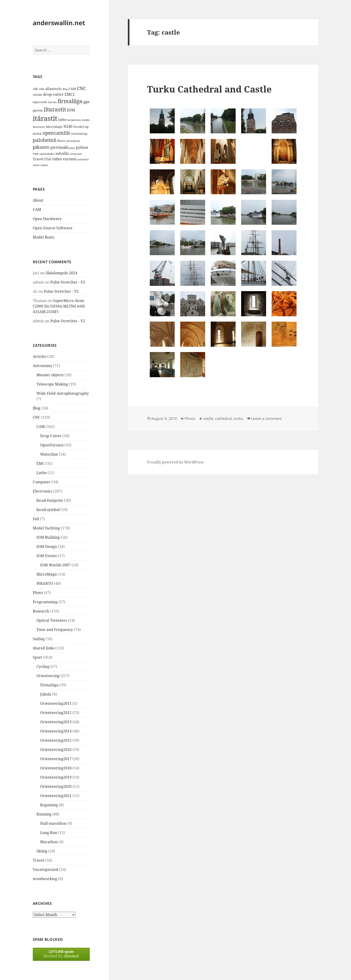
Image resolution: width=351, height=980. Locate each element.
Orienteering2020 (56, 786)
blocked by (61, 954)
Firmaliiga (49, 685)
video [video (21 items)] (57, 159)
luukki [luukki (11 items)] (86, 120)
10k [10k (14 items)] (35, 89)
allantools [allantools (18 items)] (53, 89)
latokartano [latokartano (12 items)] (74, 120)
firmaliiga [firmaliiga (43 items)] (70, 101)
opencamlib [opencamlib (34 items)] (56, 133)
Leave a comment (266, 418)
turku (238, 418)
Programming (45, 602)
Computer (42, 482)
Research (41, 611)
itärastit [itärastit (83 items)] (45, 118)
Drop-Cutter (51, 436)
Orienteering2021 (56, 796)
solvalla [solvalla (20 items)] (62, 153)
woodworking (45, 879)
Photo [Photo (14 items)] (61, 141)
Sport (38, 657)
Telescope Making (52, 384)
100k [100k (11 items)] (42, 89)
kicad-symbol (48, 510)
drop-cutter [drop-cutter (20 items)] (53, 94)
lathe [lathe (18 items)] (62, 120)
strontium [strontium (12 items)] (76, 154)
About (38, 200)
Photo (38, 593)
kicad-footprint (50, 500)
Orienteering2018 (56, 768)
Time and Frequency (55, 630)
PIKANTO (45, 583)
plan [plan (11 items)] (72, 148)
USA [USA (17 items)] (48, 159)
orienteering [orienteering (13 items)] (79, 134)
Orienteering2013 (56, 722)
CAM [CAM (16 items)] (72, 89)
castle (208, 418)
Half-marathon (53, 823)
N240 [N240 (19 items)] (68, 126)
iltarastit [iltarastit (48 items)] (55, 109)
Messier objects (50, 375)
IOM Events (47, 556)
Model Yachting (46, 528)
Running (44, 814)
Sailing (39, 639)
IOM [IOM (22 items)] (71, 110)
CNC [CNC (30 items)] (81, 88)
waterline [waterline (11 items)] (83, 159)
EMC (40, 463)
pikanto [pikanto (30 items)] (41, 147)
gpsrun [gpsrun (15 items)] (38, 110)
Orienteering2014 (56, 731)
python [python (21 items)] (82, 147)
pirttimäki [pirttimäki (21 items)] (60, 147)
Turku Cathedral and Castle (209, 89)
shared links (43, 648)
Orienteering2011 (56, 703)
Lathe (42, 473)
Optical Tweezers (52, 620)
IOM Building (48, 537)
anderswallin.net (59, 23)
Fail (36, 519)
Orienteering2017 (56, 759)
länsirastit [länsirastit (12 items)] (39, 127)
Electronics (43, 491)
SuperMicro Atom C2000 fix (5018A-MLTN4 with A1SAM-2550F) (59, 306)
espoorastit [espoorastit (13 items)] (40, 102)
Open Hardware (47, 219)
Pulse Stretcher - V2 (68, 282)
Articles (40, 356)
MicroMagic (47, 574)
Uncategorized (46, 869)
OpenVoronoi (52, 445)
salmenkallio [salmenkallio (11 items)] (47, 154)
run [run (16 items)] (36, 154)
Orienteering (48, 676)
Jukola (46, 694)
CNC (36, 417)
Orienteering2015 (56, 740)
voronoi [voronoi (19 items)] (70, 159)
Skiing (42, 851)
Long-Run (49, 833)
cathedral (223, 418)
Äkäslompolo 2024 (61, 273)
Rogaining (49, 805)
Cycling (43, 666)
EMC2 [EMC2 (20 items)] (70, 94)
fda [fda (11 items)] (55, 102)
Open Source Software (53, 228)
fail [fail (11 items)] (50, 102)
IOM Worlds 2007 (55, 565)
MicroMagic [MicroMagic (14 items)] (54, 127)
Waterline (49, 454)
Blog (37, 408)
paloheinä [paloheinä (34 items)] (44, 140)
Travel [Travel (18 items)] (38, 159)
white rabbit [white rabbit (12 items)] (40, 165)
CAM (37, 209)
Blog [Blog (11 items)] (65, 89)
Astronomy (42, 366)
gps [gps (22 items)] (86, 102)
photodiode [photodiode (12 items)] (73, 141)
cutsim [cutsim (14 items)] (37, 95)
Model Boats (43, 237)
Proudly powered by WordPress (175, 462)
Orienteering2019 (56, 777)
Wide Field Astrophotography (63, 393)
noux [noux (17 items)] (37, 133)
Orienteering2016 (56, 750)
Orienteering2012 (56, 713)
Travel (39, 860)
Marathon (49, 842)
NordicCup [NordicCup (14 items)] (81, 127)
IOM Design (47, 547)
